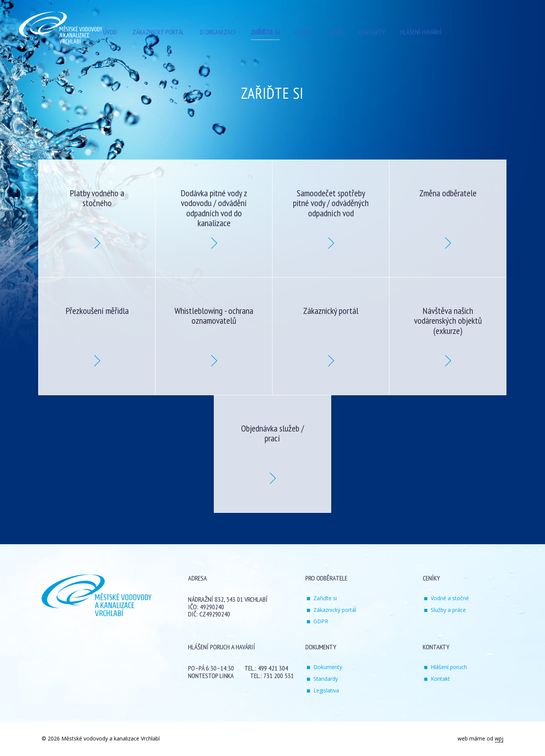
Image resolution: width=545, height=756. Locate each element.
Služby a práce (448, 610)
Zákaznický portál (335, 610)
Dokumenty (328, 667)
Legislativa (326, 690)
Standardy (326, 679)
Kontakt (440, 679)
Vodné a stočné (450, 598)
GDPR (321, 621)
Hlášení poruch (449, 667)
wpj (499, 738)
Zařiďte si (325, 598)
